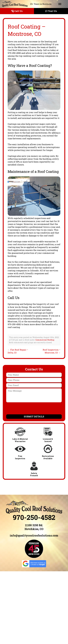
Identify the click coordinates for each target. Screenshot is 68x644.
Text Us (51, 11)
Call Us (17, 11)
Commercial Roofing (45, 340)
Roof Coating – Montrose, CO (27, 30)
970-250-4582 (34, 517)
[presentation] (34, 409)
